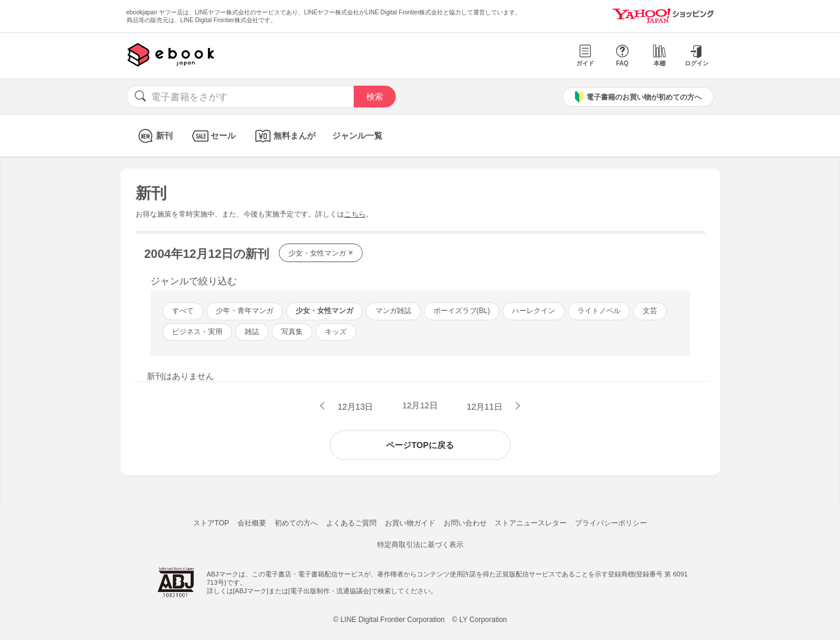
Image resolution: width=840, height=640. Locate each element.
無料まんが (284, 136)
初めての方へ (296, 523)
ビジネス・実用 (197, 332)
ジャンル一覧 (357, 136)
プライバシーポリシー (611, 523)
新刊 (154, 136)
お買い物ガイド (410, 523)
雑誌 (252, 332)
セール (213, 136)
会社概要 (252, 523)
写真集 (292, 332)
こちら (355, 214)
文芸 (650, 311)
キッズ (336, 332)
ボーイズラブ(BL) (462, 311)
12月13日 (354, 407)
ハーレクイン (534, 311)
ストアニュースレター (531, 523)
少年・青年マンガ (245, 311)
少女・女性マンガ (321, 253)
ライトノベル (599, 311)
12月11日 (486, 407)
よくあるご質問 (351, 523)
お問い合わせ (465, 523)
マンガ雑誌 (393, 311)
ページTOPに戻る (420, 445)
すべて (183, 311)
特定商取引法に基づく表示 (420, 545)
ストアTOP (211, 523)
